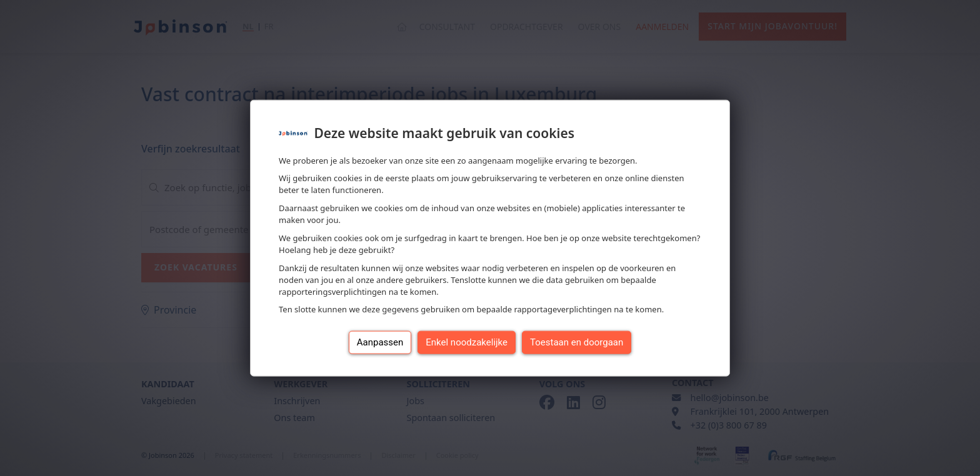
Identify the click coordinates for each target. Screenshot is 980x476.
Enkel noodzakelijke (467, 342)
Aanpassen (380, 342)
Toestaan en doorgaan (577, 342)
